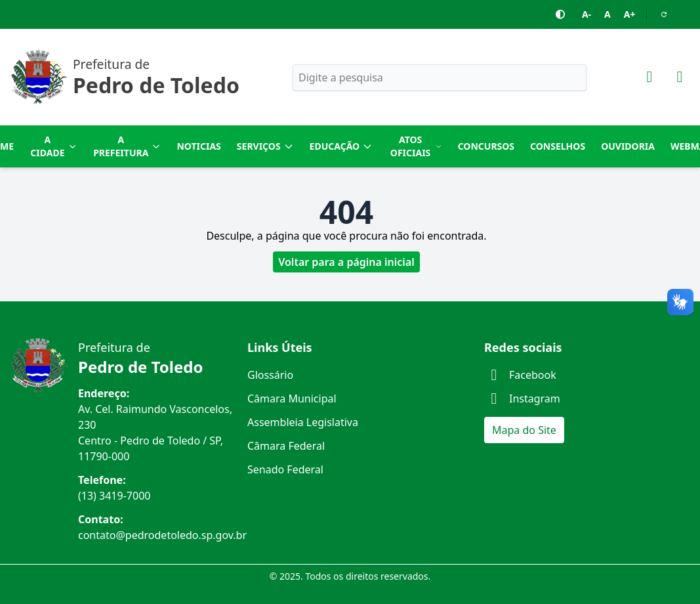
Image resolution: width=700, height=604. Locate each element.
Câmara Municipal (292, 399)
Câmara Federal (286, 446)
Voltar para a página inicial (346, 262)
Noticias (198, 146)
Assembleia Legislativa (303, 422)
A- (587, 14)
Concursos (486, 146)
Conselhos (558, 146)
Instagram (522, 399)
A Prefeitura (127, 146)
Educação (341, 146)
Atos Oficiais (416, 146)
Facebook (520, 375)
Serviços (265, 146)
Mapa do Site (524, 430)
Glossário (270, 375)
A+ (630, 14)
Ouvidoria (628, 146)
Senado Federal (285, 469)
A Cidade (53, 146)
